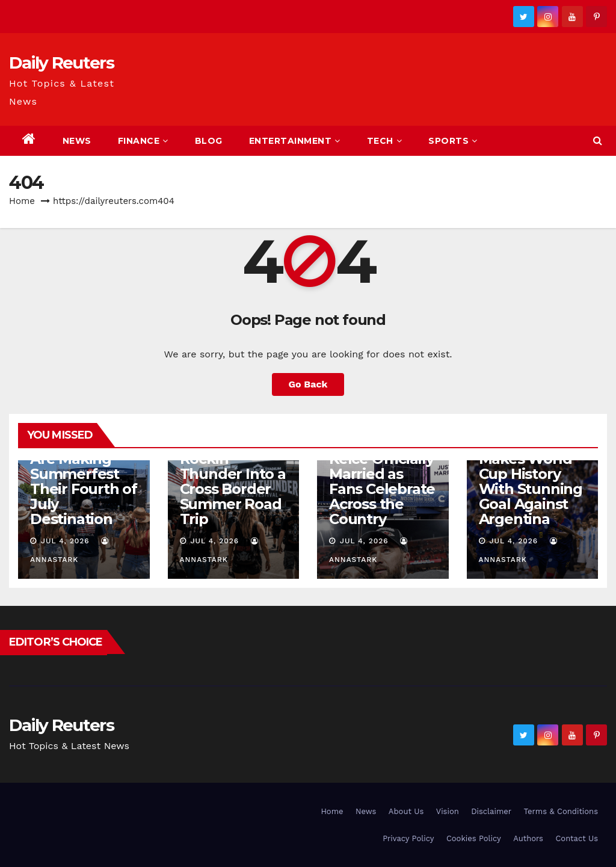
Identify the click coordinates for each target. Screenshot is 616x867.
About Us (406, 811)
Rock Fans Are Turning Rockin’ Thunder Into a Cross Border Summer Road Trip (233, 474)
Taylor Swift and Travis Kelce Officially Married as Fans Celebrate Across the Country (382, 474)
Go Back (308, 384)
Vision (448, 811)
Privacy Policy (408, 838)
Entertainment (295, 141)
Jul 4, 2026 (65, 541)
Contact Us (577, 838)
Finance (143, 141)
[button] (598, 140)
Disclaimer (491, 811)
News (77, 141)
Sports (453, 141)
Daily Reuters (61, 63)
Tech (385, 141)
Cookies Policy (474, 838)
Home (22, 201)
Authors (528, 838)
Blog (209, 141)
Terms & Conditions (561, 811)
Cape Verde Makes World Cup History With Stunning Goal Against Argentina (531, 481)
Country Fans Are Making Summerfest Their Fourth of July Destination (84, 481)
